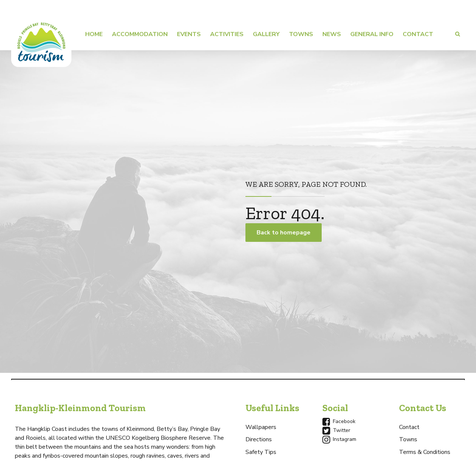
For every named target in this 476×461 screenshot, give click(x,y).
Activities (227, 34)
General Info (372, 34)
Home (94, 34)
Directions (259, 439)
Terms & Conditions (425, 452)
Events (189, 34)
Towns (301, 34)
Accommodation (140, 34)
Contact (418, 34)
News (332, 34)
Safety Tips (261, 452)
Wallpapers (261, 427)
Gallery (266, 34)
